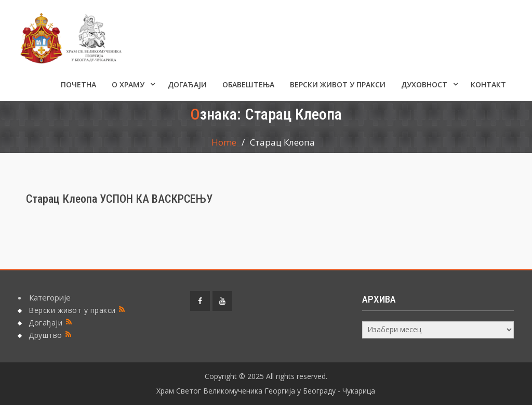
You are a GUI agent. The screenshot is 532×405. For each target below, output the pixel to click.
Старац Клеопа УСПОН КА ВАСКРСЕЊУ (119, 199)
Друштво (45, 335)
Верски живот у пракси (338, 84)
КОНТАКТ (488, 84)
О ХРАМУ (128, 84)
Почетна (78, 84)
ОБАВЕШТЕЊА (248, 84)
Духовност (424, 84)
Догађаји (187, 84)
